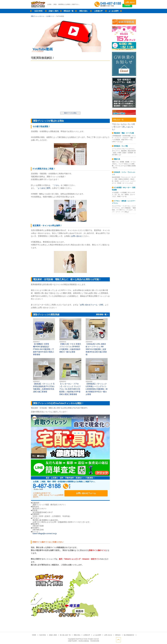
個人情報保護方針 (124, 633)
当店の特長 (38, 11)
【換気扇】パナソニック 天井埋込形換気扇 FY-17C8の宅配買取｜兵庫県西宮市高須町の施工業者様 (44, 375)
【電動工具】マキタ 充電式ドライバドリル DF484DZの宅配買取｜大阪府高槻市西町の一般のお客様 (70, 336)
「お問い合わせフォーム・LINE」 (92, 305)
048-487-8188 (54, 487)
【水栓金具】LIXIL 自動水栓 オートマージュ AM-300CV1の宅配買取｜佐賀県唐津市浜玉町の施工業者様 (97, 337)
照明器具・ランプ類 (121, 146)
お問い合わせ (130, 2)
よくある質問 (114, 11)
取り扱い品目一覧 (67, 633)
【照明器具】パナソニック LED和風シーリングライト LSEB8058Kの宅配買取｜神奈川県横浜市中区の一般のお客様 (97, 377)
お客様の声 (98, 11)
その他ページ (50, 16)
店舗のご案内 (53, 11)
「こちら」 (56, 185)
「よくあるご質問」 (44, 188)
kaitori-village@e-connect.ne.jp (45, 532)
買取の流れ (83, 11)
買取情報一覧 (101, 315)
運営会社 (114, 633)
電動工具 (117, 159)
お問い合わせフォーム (93, 487)
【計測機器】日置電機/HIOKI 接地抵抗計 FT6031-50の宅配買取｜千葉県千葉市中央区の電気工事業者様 (44, 337)
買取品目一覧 (68, 11)
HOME (39, 633)
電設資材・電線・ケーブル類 (124, 133)
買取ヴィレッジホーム (37, 16)
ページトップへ (134, 639)
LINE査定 (130, 7)
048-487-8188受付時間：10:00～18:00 (108, 4)
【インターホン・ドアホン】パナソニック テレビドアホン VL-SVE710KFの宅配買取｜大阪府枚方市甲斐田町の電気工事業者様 (70, 377)
